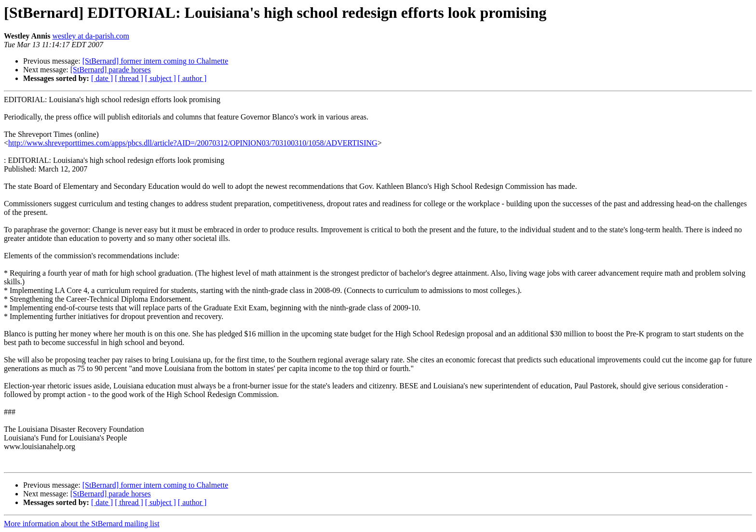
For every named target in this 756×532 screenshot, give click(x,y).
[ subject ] (161, 78)
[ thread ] (129, 78)
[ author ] (192, 78)
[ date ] (102, 78)
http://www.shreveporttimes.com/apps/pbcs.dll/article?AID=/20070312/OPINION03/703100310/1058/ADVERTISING (193, 143)
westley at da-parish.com (91, 36)
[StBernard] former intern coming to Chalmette (155, 61)
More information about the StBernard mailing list (82, 524)
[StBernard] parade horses (111, 70)
